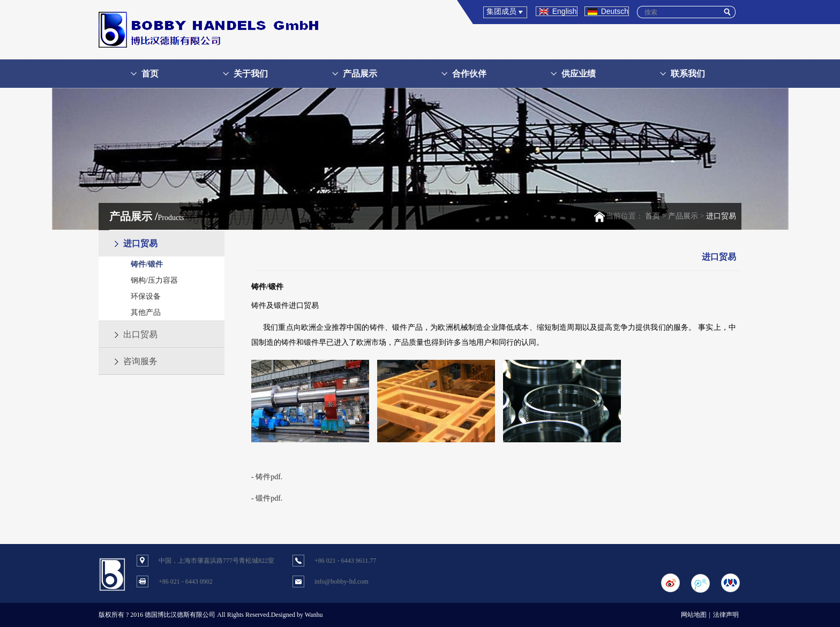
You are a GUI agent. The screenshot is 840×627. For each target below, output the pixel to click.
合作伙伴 (469, 74)
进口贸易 (140, 243)
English (565, 11)
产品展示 (360, 74)
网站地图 (694, 615)
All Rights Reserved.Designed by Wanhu (270, 615)
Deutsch (615, 11)
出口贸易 (140, 334)
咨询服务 (140, 361)
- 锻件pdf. (267, 498)
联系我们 (688, 74)
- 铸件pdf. (267, 477)
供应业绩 (579, 74)
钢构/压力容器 (154, 280)
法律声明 (726, 615)
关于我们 (251, 74)
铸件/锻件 (147, 264)
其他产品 (146, 312)
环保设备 (146, 296)
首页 (150, 74)
